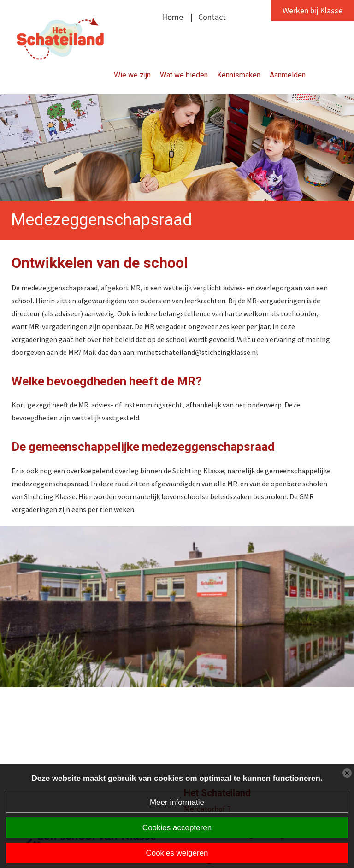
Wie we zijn (132, 75)
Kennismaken (239, 75)
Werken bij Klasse (313, 10)
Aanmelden (288, 75)
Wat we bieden (184, 75)
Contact (212, 17)
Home (172, 17)
